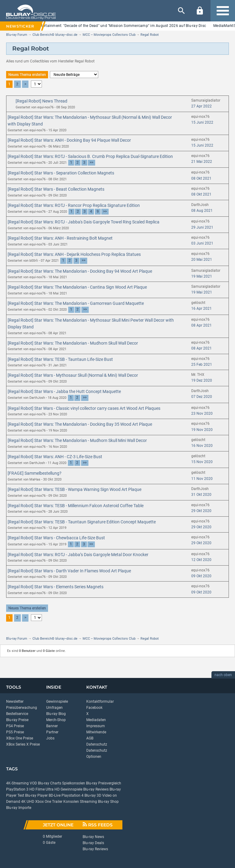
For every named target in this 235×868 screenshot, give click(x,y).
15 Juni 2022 (202, 122)
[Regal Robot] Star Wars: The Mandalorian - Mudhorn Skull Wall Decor (73, 343)
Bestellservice (17, 714)
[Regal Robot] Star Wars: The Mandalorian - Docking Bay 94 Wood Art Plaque (80, 271)
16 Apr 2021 (201, 309)
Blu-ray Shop (108, 802)
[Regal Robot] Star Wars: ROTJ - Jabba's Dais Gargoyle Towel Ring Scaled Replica (84, 222)
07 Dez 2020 (202, 397)
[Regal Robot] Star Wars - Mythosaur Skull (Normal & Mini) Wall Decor (73, 375)
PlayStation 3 (17, 789)
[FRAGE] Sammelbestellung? (35, 473)
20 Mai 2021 (202, 260)
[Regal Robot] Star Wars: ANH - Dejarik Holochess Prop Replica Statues (74, 254)
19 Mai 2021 (202, 276)
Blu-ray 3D (93, 795)
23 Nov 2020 (202, 413)
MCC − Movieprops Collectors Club (109, 35)
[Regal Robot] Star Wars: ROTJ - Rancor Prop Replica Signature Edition (74, 205)
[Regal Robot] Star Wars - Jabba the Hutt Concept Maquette (64, 391)
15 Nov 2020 (202, 462)
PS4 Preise (15, 726)
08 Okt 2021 (201, 178)
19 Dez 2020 (202, 380)
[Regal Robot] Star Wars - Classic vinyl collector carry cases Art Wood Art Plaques (84, 408)
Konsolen (71, 802)
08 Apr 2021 (201, 325)
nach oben (223, 675)
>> (91, 163)
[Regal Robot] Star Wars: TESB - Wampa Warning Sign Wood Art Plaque (75, 489)
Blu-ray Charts (50, 783)
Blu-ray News (93, 837)
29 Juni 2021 (202, 227)
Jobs (50, 738)
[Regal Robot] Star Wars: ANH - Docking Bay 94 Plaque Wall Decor (69, 140)
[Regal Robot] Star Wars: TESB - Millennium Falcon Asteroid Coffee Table (76, 506)
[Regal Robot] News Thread (41, 101)
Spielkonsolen (74, 783)
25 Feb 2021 (202, 365)
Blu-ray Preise (17, 720)
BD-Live (55, 795)
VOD (33, 783)
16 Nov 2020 (202, 446)
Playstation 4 (73, 795)
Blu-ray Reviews (96, 789)
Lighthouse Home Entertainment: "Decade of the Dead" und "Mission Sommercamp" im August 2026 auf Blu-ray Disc (106, 26)
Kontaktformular (100, 702)
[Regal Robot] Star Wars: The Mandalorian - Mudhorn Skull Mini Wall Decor (77, 440)
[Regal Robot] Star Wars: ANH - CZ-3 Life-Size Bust (55, 457)
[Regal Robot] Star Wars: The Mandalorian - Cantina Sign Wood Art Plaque (77, 287)
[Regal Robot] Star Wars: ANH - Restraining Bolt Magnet (60, 238)
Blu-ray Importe (19, 808)
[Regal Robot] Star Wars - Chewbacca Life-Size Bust (56, 538)
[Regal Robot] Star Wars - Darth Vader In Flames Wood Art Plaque (69, 571)
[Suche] (181, 11)
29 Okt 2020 (201, 511)
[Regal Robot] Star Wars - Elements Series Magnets (56, 587)
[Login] (200, 11)
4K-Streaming (17, 783)
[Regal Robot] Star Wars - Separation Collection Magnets (61, 173)
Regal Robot (150, 35)
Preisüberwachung (22, 708)
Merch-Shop (56, 720)
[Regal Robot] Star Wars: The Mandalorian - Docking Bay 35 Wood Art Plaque (80, 424)
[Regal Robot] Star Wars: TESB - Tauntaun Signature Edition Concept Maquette (82, 522)
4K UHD (28, 802)
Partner (52, 732)
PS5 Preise (15, 732)
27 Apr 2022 (201, 106)
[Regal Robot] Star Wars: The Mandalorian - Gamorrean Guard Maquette (76, 303)
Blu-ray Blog (56, 714)
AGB (90, 738)
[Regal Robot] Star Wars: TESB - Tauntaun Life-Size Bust (60, 359)
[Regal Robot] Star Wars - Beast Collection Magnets (56, 189)
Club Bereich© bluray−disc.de (55, 35)
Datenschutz (97, 744)
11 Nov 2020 (202, 479)
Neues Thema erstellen (27, 75)
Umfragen (54, 708)
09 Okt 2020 (201, 576)
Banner (52, 726)
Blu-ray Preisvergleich (104, 783)
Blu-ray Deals (93, 843)
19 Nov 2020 (202, 430)
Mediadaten (96, 720)
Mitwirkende (96, 732)
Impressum (96, 726)
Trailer (57, 802)
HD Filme (37, 789)
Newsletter (15, 702)
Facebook (94, 708)
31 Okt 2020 (201, 495)
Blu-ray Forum (17, 35)
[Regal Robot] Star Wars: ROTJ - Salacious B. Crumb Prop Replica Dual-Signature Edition (90, 156)
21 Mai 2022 (202, 162)
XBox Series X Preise (23, 744)
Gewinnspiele (57, 702)
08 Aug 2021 (202, 211)
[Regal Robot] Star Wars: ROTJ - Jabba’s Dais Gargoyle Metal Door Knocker (78, 555)
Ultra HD (53, 789)
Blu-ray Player (36, 795)
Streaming (88, 802)
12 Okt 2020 (201, 560)
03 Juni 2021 (202, 243)
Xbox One (43, 802)
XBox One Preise (20, 738)
